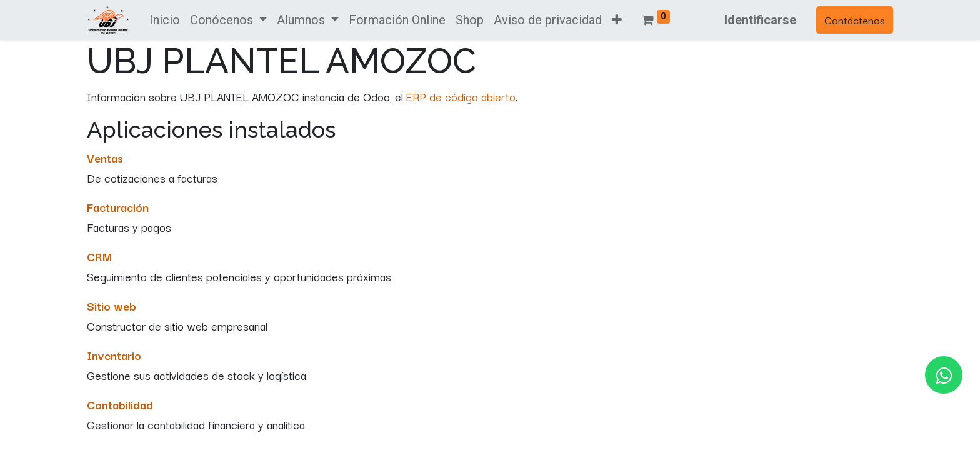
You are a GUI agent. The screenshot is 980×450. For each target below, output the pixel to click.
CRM (99, 256)
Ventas (105, 157)
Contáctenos (855, 20)
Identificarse (760, 20)
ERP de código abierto (461, 96)
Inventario (114, 355)
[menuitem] (165, 20)
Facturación (118, 207)
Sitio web (112, 306)
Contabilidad (120, 404)
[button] (617, 20)
